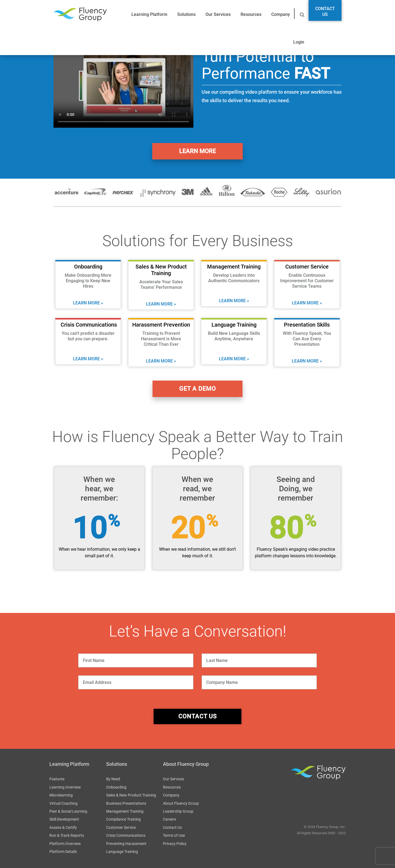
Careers (170, 819)
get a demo (198, 389)
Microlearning (61, 795)
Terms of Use (174, 835)
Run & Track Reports (67, 835)
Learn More (198, 151)
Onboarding (116, 787)
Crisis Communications (126, 835)
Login (299, 42)
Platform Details (63, 852)
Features (57, 779)
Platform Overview (65, 844)
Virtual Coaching (64, 803)
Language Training (122, 852)
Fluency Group (80, 14)
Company (281, 14)
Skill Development (64, 819)
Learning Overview (65, 787)
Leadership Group (178, 811)
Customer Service (121, 827)
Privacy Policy (175, 844)
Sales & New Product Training (131, 795)
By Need (113, 779)
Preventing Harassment (126, 844)
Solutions (186, 14)
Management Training (125, 811)
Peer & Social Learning (68, 811)
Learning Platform (149, 14)
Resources (251, 14)
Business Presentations (126, 803)
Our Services (218, 14)
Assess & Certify (63, 827)
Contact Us (325, 12)
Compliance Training (123, 819)
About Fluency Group (181, 803)
